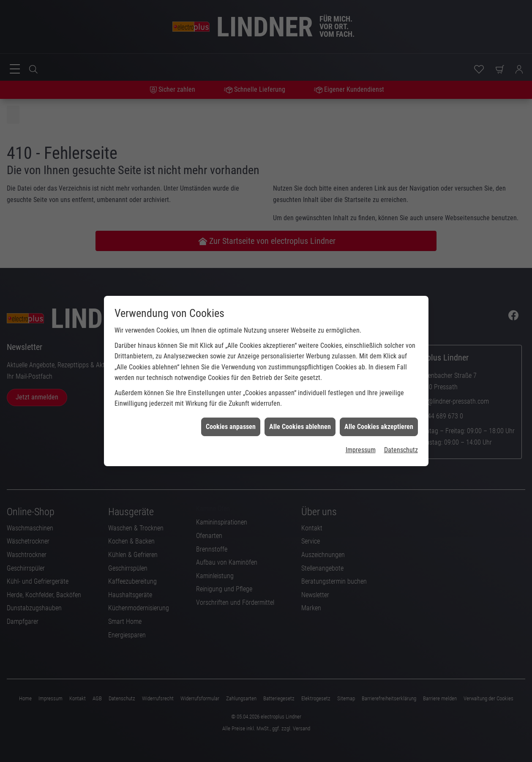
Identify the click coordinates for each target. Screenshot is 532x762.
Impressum (361, 427)
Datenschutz (401, 427)
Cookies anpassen (231, 404)
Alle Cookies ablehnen (300, 404)
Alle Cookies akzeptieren (379, 404)
